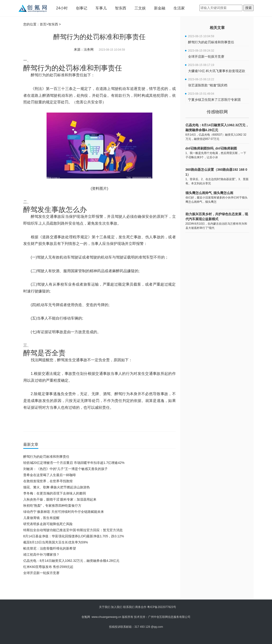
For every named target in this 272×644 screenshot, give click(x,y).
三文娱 (140, 8)
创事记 (82, 8)
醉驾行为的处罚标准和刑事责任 (46, 457)
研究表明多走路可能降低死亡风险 (48, 524)
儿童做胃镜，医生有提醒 (41, 518)
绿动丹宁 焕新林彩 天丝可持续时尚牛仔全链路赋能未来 (64, 512)
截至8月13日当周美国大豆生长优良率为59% (56, 542)
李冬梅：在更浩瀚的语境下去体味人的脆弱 (55, 493)
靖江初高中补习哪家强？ (41, 555)
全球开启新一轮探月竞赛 (41, 573)
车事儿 (101, 8)
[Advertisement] (99, 589)
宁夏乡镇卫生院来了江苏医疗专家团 (214, 99)
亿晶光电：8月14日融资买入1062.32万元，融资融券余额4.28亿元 (71, 561)
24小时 (62, 8)
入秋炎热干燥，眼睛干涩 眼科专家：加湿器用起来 (60, 499)
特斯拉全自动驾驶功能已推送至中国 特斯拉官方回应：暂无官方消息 (73, 530)
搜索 (248, 8)
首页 (43, 24)
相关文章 (217, 28)
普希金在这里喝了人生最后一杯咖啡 (50, 475)
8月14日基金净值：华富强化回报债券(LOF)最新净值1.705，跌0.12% (74, 536)
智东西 (121, 8)
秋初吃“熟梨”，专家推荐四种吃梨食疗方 (52, 506)
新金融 (160, 8)
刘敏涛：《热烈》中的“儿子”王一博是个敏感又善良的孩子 (65, 469)
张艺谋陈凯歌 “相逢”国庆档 (208, 85)
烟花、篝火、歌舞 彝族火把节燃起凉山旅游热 (57, 487)
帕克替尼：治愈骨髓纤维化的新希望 (50, 548)
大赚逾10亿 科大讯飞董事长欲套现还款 (217, 71)
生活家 (179, 8)
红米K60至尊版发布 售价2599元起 (48, 567)
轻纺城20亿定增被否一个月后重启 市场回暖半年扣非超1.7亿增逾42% (74, 463)
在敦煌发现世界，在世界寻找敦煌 (48, 481)
